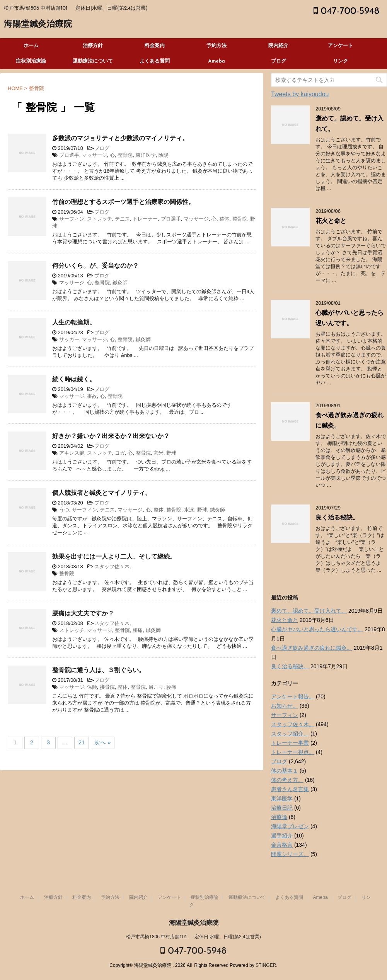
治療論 (279, 817)
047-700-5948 (346, 11)
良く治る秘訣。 (337, 518)
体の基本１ (285, 771)
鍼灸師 (120, 283)
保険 (92, 687)
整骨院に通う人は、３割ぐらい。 (99, 671)
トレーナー (145, 219)
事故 (92, 396)
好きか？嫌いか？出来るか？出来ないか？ (111, 436)
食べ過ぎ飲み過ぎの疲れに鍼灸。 (312, 648)
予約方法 (217, 46)
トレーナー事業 (290, 743)
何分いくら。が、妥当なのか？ (95, 266)
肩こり (156, 687)
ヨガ (120, 453)
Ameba (217, 61)
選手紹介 (282, 836)
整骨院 (125, 155)
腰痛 (138, 630)
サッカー (69, 339)
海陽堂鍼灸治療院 (38, 25)
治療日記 (282, 808)
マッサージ (95, 155)
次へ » (103, 742)
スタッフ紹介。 (290, 734)
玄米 (159, 453)
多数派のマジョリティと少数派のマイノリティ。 (120, 139)
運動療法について (93, 61)
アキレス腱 (72, 453)
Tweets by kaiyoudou (300, 94)
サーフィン (72, 219)
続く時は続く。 (74, 380)
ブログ (279, 61)
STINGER (266, 965)
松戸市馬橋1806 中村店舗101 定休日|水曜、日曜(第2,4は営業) (193, 937)
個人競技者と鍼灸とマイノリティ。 (102, 493)
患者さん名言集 (290, 789)
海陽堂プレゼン (290, 826)
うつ (64, 510)
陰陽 (164, 155)
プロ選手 (69, 155)
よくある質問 (155, 61)
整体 (224, 219)
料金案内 (155, 46)
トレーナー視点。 (293, 752)
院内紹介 (278, 46)
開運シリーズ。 (290, 854)
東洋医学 (146, 155)
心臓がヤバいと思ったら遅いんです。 (317, 629)
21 (82, 742)
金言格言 (282, 845)
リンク (340, 61)
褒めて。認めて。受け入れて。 (309, 611)
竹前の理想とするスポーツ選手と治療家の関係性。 (123, 202)
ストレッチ (100, 219)
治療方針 (93, 46)
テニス (122, 219)
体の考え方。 (287, 780)
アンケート (340, 46)
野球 (171, 453)
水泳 (189, 510)
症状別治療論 (31, 61)
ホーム (31, 46)
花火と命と (331, 221)
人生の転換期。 (74, 323)
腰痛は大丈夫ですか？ (83, 614)
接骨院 (107, 687)
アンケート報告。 (293, 696)
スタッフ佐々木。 (114, 566)
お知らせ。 (285, 706)
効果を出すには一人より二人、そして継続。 (114, 557)
